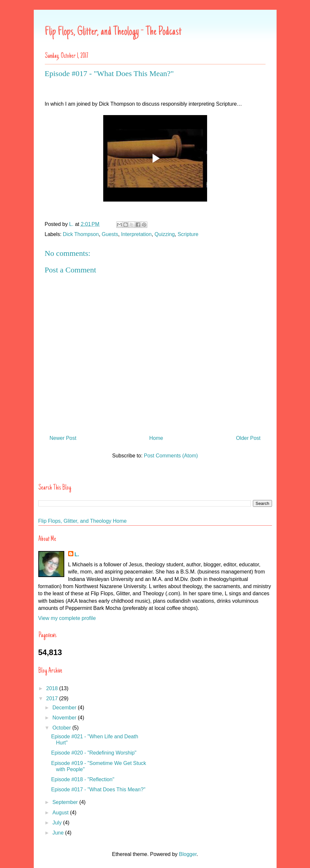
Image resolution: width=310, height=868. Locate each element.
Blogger (188, 854)
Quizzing (165, 234)
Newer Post (63, 438)
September (66, 802)
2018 (53, 688)
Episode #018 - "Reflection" (83, 779)
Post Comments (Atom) (171, 456)
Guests (110, 234)
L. (77, 554)
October (62, 728)
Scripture (188, 234)
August (61, 813)
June (59, 833)
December (65, 708)
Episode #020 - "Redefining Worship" (94, 753)
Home (156, 438)
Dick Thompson (81, 234)
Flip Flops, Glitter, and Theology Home (83, 521)
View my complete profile (67, 618)
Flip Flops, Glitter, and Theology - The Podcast (113, 32)
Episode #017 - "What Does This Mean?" (98, 789)
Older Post (248, 438)
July (58, 823)
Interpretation (136, 234)
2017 (53, 698)
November (65, 718)
